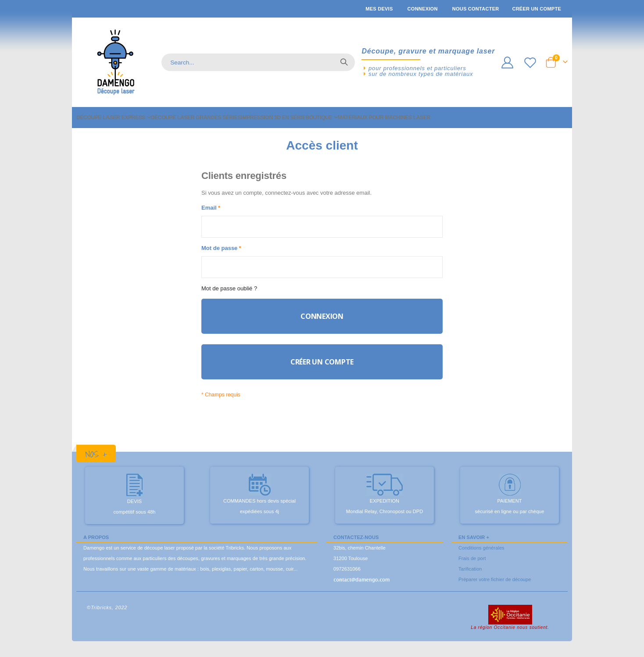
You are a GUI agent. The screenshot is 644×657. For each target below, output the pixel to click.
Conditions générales (481, 556)
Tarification (470, 577)
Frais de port (472, 567)
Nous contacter (476, 9)
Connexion (423, 9)
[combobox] (258, 62)
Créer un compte (537, 9)
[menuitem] (114, 118)
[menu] (322, 118)
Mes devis (379, 9)
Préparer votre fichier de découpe (495, 588)
